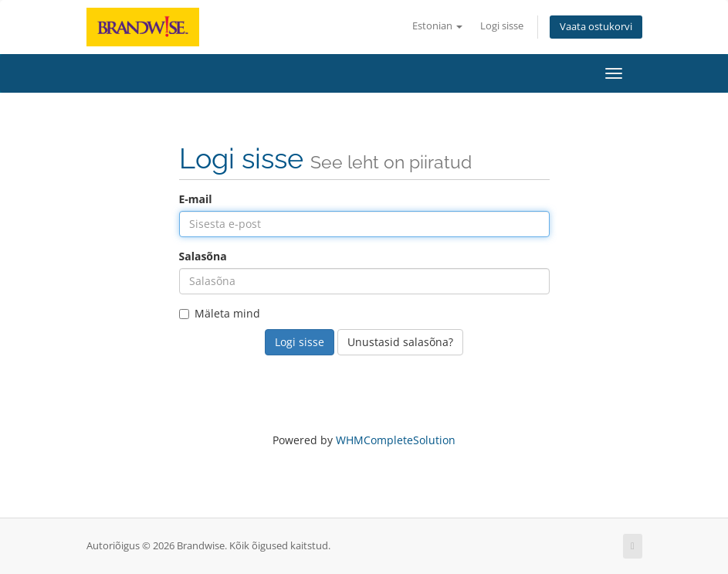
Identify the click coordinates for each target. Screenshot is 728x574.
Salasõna (203, 256)
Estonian (437, 26)
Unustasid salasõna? (400, 342)
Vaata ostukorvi (596, 27)
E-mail (196, 199)
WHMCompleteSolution (396, 440)
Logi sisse (502, 26)
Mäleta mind (220, 313)
